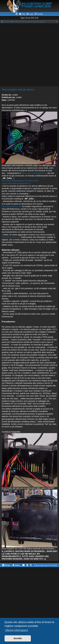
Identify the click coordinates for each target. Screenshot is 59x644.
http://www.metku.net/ (11, 237)
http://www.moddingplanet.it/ (34, 173)
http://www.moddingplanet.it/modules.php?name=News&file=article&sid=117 (20, 182)
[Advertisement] (29, 55)
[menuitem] (22, 14)
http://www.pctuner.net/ (12, 206)
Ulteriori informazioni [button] (17, 630)
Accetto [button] (18, 638)
